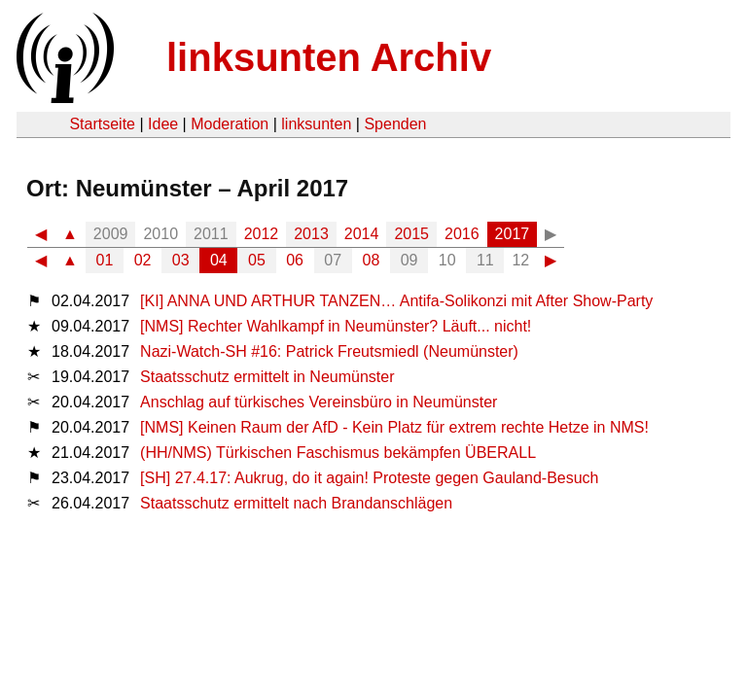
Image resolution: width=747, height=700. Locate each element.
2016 (462, 234)
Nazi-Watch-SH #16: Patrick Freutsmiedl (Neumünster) (329, 351)
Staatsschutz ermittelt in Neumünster (267, 377)
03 (181, 260)
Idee (163, 124)
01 (105, 260)
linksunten (316, 124)
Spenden (395, 124)
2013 (311, 234)
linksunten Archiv (329, 57)
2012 (262, 234)
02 (143, 260)
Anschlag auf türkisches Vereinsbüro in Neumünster (319, 402)
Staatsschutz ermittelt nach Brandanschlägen (296, 503)
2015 (411, 234)
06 (295, 260)
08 (372, 260)
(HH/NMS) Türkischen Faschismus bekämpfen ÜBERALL (338, 453)
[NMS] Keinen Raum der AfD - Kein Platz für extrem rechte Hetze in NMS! (394, 427)
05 (257, 260)
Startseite (102, 124)
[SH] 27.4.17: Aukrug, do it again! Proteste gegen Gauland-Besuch (369, 478)
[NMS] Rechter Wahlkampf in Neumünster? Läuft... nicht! (336, 326)
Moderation (230, 124)
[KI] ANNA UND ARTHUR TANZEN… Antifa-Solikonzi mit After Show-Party (396, 301)
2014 (362, 234)
